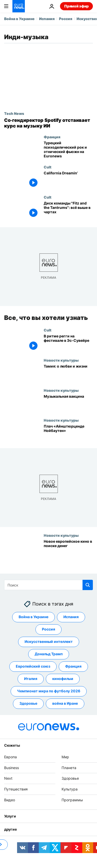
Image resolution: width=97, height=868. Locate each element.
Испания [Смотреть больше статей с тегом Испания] (71, 617)
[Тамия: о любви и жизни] (68, 373)
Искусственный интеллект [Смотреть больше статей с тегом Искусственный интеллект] (49, 642)
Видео (10, 800)
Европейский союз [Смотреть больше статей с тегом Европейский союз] (33, 666)
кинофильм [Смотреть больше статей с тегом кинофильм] (63, 679)
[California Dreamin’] (68, 180)
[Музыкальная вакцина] (68, 403)
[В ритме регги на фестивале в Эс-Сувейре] (68, 343)
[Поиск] (48, 585)
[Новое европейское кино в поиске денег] (68, 548)
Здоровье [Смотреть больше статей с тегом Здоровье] (28, 704)
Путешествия (16, 789)
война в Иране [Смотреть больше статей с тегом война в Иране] (65, 704)
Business (12, 768)
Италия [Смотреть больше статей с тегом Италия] (31, 679)
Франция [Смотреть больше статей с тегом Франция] (73, 666)
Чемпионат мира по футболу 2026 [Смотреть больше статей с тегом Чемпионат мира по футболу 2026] (49, 691)
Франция (52, 137)
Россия (66, 19)
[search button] (88, 585)
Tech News (14, 113)
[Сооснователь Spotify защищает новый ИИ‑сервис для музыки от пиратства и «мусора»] (48, 123)
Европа (10, 757)
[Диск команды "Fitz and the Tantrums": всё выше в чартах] (68, 210)
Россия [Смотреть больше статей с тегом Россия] (48, 629)
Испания (47, 19)
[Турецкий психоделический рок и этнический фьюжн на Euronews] (68, 150)
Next (8, 778)
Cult (48, 167)
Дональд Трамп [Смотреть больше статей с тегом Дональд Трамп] (49, 654)
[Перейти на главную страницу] (19, 6)
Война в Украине (19, 19)
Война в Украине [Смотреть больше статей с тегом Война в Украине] (33, 617)
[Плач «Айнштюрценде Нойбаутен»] (68, 433)
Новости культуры (61, 360)
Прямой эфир (76, 6)
